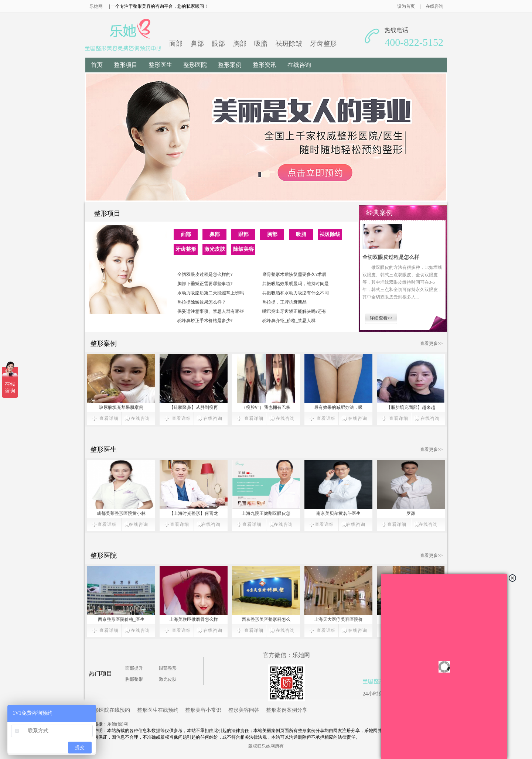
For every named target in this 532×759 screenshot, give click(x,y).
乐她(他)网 (117, 724)
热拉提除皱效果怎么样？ (202, 302)
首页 (97, 65)
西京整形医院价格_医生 (121, 619)
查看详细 (109, 418)
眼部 (218, 44)
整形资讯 (265, 65)
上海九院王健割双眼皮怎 (266, 513)
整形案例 (230, 65)
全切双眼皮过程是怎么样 (391, 257)
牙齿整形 (323, 44)
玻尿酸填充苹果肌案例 (121, 407)
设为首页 (410, 6)
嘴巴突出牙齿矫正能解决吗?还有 (294, 311)
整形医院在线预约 (109, 710)
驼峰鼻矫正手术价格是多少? (205, 321)
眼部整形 (168, 668)
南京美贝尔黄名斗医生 (338, 513)
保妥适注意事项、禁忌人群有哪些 (211, 311)
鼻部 (197, 44)
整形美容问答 (244, 710)
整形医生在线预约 (158, 710)
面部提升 (134, 668)
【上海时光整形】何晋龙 (194, 513)
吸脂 (261, 44)
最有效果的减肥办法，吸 (338, 407)
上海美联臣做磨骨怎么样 (194, 619)
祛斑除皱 (289, 44)
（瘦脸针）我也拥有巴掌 (266, 407)
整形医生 (160, 65)
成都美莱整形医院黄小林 (121, 513)
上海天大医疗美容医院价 (338, 619)
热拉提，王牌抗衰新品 (284, 302)
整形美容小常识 (203, 710)
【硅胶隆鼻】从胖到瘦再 (194, 407)
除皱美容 (243, 249)
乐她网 (96, 6)
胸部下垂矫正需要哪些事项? (205, 284)
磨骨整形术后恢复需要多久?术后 (294, 274)
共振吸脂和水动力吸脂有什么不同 (296, 293)
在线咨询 (434, 6)
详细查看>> (381, 318)
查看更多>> (432, 343)
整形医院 (195, 65)
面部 (176, 44)
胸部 (240, 44)
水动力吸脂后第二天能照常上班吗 (211, 293)
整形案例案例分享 (287, 710)
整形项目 (126, 65)
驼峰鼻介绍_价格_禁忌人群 (289, 321)
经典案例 (379, 213)
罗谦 (411, 513)
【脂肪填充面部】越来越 (411, 407)
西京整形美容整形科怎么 (266, 619)
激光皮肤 (215, 249)
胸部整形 (134, 679)
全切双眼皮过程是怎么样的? (205, 274)
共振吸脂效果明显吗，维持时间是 (296, 284)
